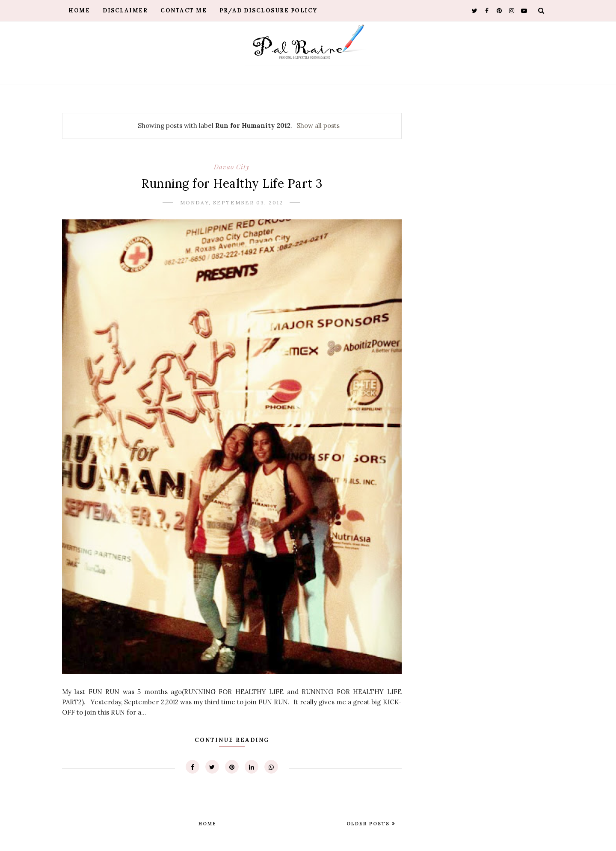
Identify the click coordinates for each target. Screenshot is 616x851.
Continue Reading (232, 740)
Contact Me (184, 10)
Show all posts (318, 126)
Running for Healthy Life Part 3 (232, 183)
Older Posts (369, 824)
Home (79, 10)
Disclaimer (125, 10)
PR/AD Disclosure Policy (268, 10)
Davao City (232, 167)
